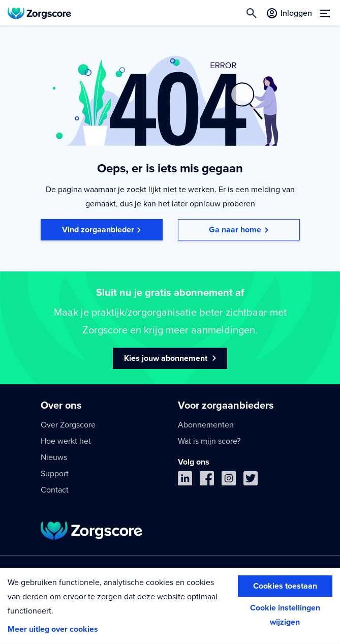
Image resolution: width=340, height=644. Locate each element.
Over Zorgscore (68, 425)
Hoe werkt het (66, 441)
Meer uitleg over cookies (53, 629)
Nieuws (54, 457)
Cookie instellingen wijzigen (285, 615)
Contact (55, 490)
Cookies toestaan (285, 586)
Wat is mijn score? (209, 441)
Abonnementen (206, 425)
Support (55, 474)
